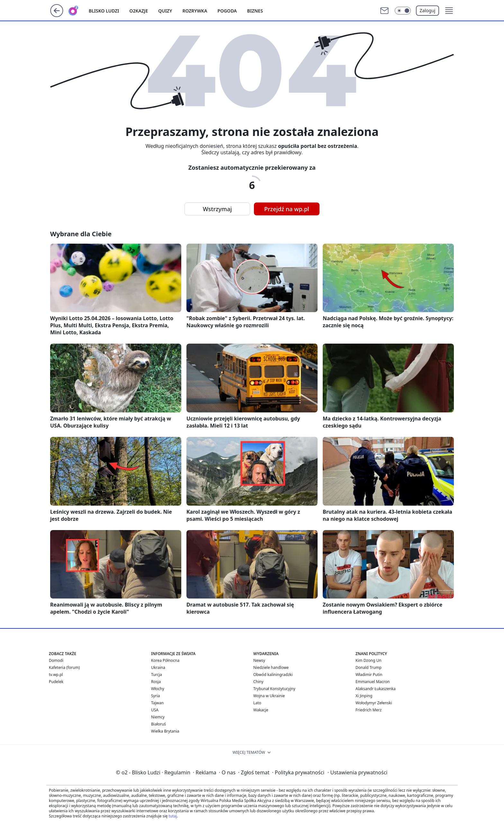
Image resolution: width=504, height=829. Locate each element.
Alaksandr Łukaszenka (376, 689)
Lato (257, 703)
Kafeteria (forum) (64, 667)
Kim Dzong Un (369, 660)
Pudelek (56, 682)
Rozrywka (195, 11)
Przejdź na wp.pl (287, 209)
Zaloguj (428, 10)
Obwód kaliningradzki (273, 675)
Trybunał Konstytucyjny (274, 689)
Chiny (258, 682)
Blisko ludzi (104, 11)
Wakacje (261, 710)
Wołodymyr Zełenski (374, 703)
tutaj (173, 816)
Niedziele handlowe (271, 667)
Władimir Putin (369, 675)
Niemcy (158, 717)
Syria (156, 696)
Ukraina (158, 667)
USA (155, 710)
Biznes (255, 11)
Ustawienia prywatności (357, 772)
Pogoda (227, 11)
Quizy (165, 11)
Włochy (158, 689)
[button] (449, 11)
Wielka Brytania (165, 731)
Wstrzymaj (217, 209)
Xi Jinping (364, 696)
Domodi (56, 660)
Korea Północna (165, 660)
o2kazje (139, 11)
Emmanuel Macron (373, 682)
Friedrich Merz (369, 710)
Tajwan (157, 703)
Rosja (156, 682)
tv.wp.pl (56, 675)
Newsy (259, 660)
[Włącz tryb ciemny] (403, 11)
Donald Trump (369, 667)
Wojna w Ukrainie (269, 696)
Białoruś (158, 724)
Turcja (157, 675)
